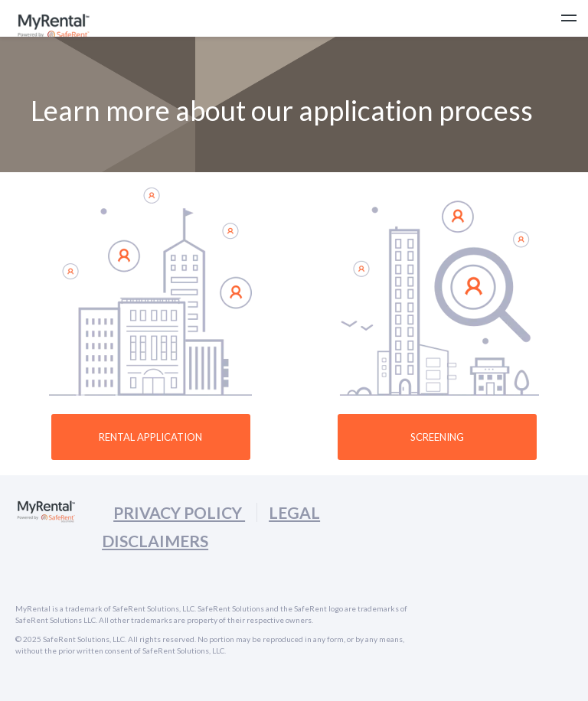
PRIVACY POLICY (179, 512)
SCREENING (437, 437)
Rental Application (150, 437)
